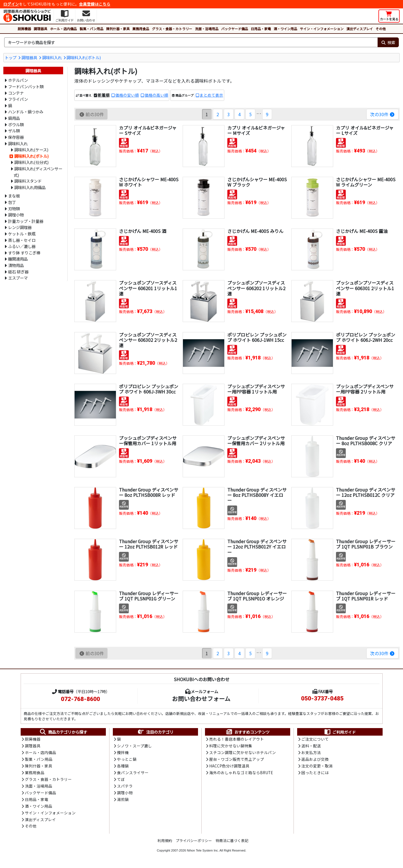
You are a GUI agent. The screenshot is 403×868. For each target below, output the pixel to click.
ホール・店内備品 (63, 29)
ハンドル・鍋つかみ (26, 112)
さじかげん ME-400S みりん (255, 231)
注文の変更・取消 (317, 767)
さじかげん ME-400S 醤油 (362, 231)
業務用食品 (141, 29)
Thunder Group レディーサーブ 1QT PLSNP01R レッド (364, 596)
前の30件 (91, 114)
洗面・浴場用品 (207, 29)
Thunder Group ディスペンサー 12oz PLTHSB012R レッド (149, 544)
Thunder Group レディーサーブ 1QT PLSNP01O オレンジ (256, 598)
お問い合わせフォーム (201, 698)
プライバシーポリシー (194, 842)
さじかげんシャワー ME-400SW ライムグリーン (366, 182)
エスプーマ (18, 278)
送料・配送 (311, 746)
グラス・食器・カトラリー (172, 29)
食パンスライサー (133, 774)
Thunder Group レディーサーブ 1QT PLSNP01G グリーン (147, 598)
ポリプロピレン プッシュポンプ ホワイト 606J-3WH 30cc (149, 389)
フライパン (18, 99)
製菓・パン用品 (91, 29)
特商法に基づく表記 (232, 842)
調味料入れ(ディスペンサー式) (38, 172)
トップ (11, 57)
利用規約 (165, 842)
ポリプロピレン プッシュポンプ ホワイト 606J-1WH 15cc (257, 337)
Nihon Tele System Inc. (203, 852)
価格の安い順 (127, 95)
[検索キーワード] (191, 42)
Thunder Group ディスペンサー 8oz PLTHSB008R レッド (149, 492)
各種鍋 (123, 767)
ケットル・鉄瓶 (22, 234)
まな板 (14, 196)
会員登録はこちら (95, 4)
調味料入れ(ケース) (31, 150)
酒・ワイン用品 (285, 29)
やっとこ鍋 (127, 760)
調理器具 (40, 29)
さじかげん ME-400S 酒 (143, 231)
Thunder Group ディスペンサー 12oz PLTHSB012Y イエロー (257, 547)
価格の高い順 (156, 95)
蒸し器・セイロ (22, 240)
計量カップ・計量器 (26, 221)
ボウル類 (16, 124)
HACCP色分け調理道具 (229, 767)
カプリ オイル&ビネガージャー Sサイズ (148, 130)
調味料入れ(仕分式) (31, 162)
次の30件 (382, 114)
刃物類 (14, 208)
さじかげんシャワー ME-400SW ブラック (257, 182)
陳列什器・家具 (118, 29)
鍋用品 (14, 118)
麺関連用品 (18, 259)
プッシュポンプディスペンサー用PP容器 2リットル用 (365, 389)
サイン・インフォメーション (322, 29)
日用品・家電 (261, 29)
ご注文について (315, 740)
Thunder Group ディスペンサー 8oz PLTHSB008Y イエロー (257, 495)
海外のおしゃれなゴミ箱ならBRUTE (241, 774)
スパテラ (125, 787)
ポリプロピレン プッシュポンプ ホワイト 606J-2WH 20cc (366, 337)
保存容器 (16, 137)
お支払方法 (311, 753)
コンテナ (16, 93)
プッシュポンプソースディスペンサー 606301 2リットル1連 (365, 288)
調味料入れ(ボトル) (84, 57)
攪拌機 (123, 753)
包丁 (12, 202)
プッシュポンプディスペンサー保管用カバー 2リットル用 (256, 441)
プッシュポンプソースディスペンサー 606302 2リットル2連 (148, 340)
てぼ (121, 780)
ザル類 (14, 131)
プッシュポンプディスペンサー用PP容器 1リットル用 (256, 389)
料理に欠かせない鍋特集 (231, 746)
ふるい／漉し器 (22, 246)
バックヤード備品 (235, 29)
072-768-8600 (80, 699)
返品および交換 (315, 760)
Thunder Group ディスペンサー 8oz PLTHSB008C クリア (366, 441)
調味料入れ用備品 (30, 187)
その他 (381, 29)
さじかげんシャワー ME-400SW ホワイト (149, 182)
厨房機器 (24, 29)
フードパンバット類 (26, 86)
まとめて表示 (211, 95)
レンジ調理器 (20, 227)
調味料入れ (52, 57)
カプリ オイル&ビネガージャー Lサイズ (365, 130)
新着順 (104, 95)
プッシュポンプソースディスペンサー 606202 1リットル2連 (256, 288)
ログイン (11, 4)
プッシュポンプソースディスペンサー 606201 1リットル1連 (148, 288)
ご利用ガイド (340, 732)
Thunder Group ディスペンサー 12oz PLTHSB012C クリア (366, 492)
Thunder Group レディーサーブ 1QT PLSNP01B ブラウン (364, 547)
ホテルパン (18, 80)
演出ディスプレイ (360, 29)
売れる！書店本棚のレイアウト (237, 740)
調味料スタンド (28, 181)
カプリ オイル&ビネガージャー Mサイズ (256, 130)
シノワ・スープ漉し (134, 746)
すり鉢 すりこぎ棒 (24, 253)
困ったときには (315, 774)
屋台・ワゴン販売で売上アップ (237, 760)
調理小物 (16, 215)
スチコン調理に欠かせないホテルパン (243, 753)
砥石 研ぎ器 (18, 272)
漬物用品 (16, 265)
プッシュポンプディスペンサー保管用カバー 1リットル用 (148, 441)
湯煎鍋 (123, 801)
